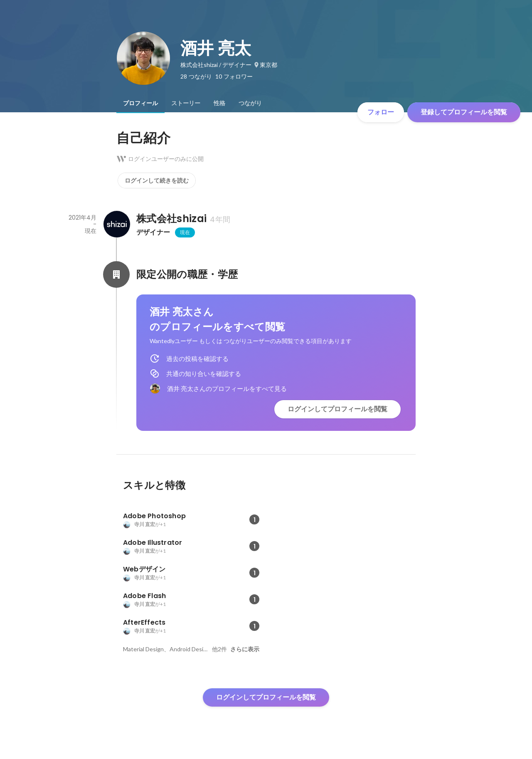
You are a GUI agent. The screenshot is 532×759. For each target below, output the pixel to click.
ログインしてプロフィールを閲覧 (337, 409)
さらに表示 (245, 649)
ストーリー (186, 103)
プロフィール (140, 103)
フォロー (381, 112)
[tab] (140, 103)
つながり (250, 103)
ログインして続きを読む (157, 180)
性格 (219, 103)
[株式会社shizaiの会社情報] (116, 224)
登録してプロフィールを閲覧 (464, 112)
